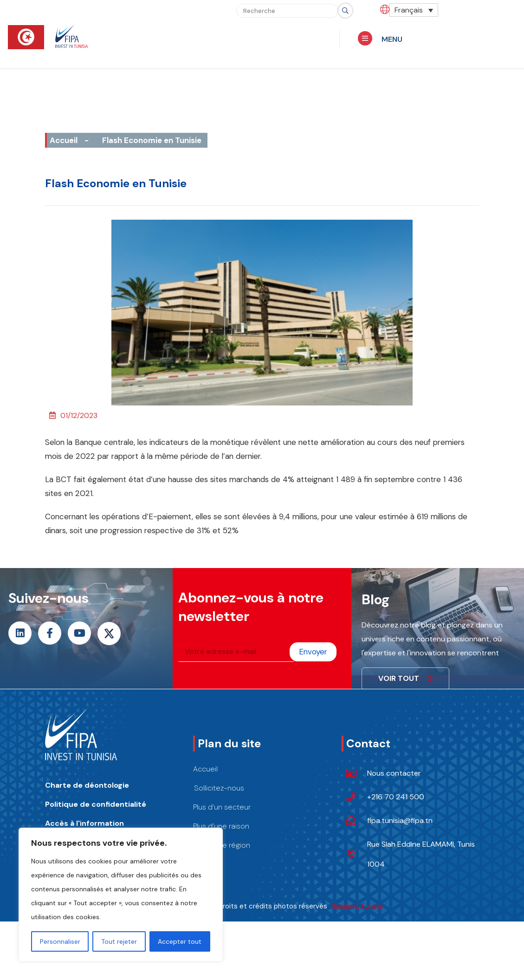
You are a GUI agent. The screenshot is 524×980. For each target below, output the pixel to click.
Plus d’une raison (221, 826)
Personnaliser (60, 941)
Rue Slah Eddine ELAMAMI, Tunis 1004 (421, 854)
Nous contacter (394, 773)
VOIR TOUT (405, 678)
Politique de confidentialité (96, 804)
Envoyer (313, 652)
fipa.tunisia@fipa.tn (400, 820)
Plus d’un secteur (222, 807)
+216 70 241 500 (396, 797)
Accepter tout (180, 941)
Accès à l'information (84, 823)
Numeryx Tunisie (357, 906)
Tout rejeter (119, 941)
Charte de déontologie (87, 785)
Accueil (64, 140)
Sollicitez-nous (219, 788)
